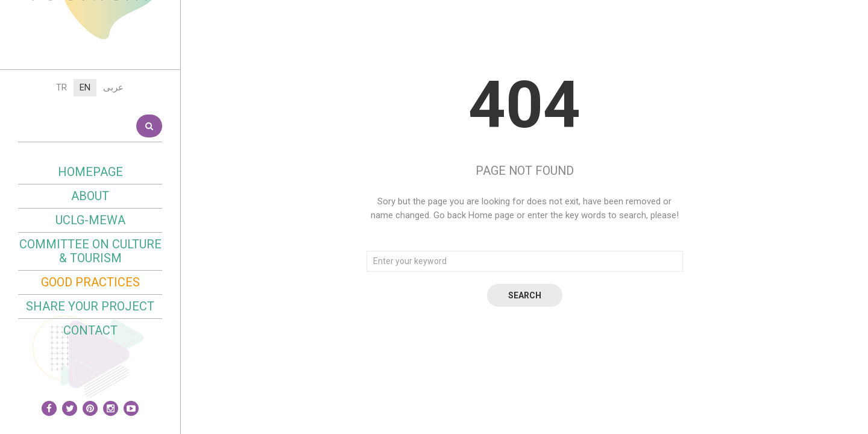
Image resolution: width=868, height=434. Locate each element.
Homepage (90, 281)
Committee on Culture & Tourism (90, 361)
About (90, 306)
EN (85, 197)
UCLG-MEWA (90, 330)
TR (61, 197)
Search (149, 236)
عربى (113, 197)
